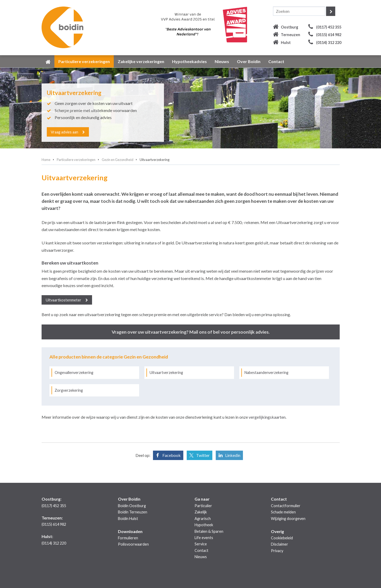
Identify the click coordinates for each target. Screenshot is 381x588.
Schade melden (283, 512)
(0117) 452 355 (329, 27)
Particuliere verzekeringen (76, 160)
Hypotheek (204, 525)
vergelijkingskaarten (267, 417)
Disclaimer (280, 544)
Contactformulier (286, 506)
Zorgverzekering (69, 390)
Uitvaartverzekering (166, 373)
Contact (201, 550)
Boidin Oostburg (132, 506)
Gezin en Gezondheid (118, 160)
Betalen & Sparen (209, 531)
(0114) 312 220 (329, 43)
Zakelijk (201, 512)
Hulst (286, 43)
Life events (204, 538)
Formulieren (128, 538)
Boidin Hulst (128, 519)
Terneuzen (291, 35)
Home (46, 160)
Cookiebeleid (282, 538)
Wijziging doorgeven (288, 519)
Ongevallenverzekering (74, 373)
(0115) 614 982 (329, 35)
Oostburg (289, 27)
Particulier (203, 506)
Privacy (277, 551)
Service (201, 544)
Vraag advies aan (65, 132)
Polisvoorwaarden (133, 544)
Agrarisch (203, 519)
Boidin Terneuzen (133, 512)
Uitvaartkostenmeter (64, 300)
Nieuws (201, 557)
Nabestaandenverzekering (266, 373)
